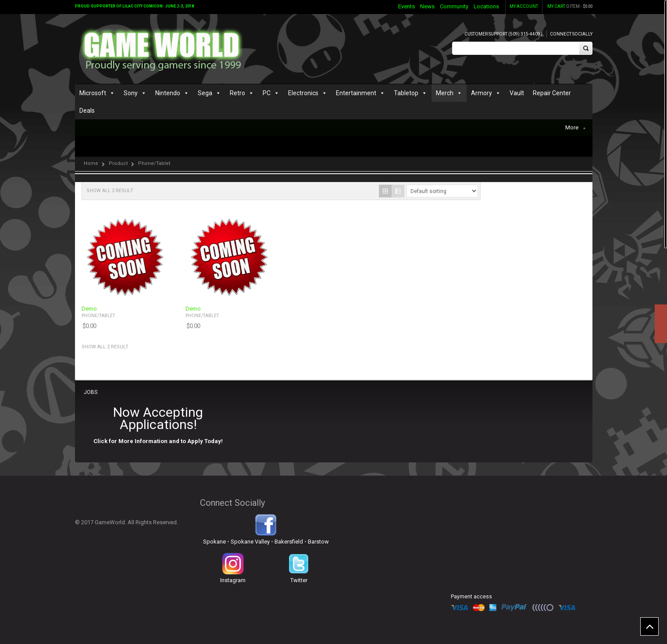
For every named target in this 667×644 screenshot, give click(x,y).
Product (118, 163)
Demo (89, 309)
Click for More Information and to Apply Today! (158, 441)
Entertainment (356, 93)
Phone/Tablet (98, 316)
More (575, 128)
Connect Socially (571, 34)
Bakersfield (289, 542)
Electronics (303, 93)
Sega (205, 93)
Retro (237, 93)
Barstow (318, 542)
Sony (131, 93)
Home (91, 163)
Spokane (214, 542)
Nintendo (168, 93)
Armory (482, 93)
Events (407, 6)
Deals (87, 111)
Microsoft (93, 93)
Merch (445, 93)
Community (454, 6)
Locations (486, 6)
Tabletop (406, 93)
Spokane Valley (250, 542)
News (427, 6)
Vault (517, 93)
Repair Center (552, 93)
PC (267, 93)
